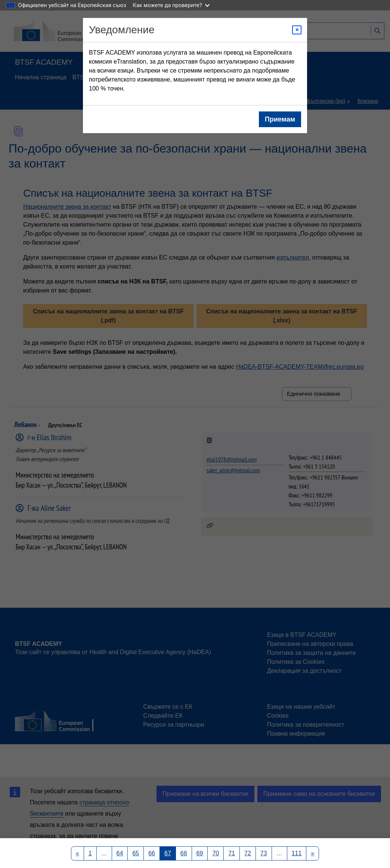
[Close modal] (297, 30)
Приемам (280, 119)
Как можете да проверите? (171, 5)
